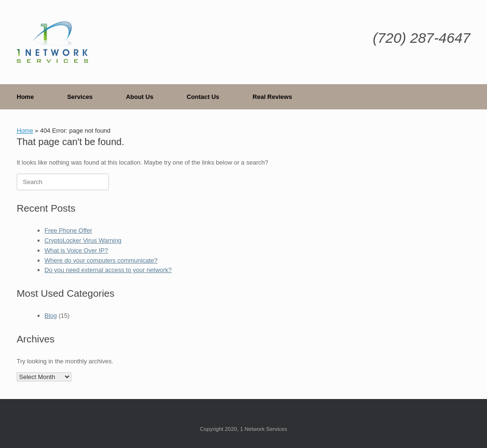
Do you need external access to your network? (108, 270)
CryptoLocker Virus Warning (83, 240)
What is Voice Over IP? (77, 250)
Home (25, 97)
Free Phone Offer (68, 230)
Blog (51, 316)
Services (80, 97)
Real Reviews (272, 97)
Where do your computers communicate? (101, 260)
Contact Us (203, 97)
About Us (140, 97)
